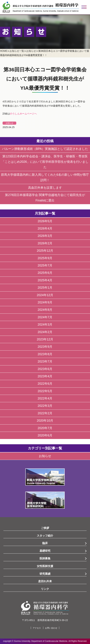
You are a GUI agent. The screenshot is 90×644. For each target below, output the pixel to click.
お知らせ (9, 123)
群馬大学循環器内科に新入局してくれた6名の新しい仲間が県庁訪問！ (45, 177)
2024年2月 (45, 332)
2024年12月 (45, 295)
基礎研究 (45, 551)
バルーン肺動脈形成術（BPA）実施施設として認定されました (45, 149)
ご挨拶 (45, 528)
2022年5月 (45, 391)
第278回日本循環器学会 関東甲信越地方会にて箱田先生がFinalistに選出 (45, 198)
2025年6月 (45, 273)
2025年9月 (45, 258)
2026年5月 (45, 221)
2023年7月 (45, 362)
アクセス (37, 628)
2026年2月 (45, 243)
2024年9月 (45, 302)
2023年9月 (45, 347)
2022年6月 (45, 384)
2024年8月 (45, 310)
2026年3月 (45, 236)
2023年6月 (45, 369)
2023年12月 (45, 339)
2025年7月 (45, 265)
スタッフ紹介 (45, 536)
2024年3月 (45, 325)
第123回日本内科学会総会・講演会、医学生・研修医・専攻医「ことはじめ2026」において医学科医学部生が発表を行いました (45, 162)
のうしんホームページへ (23, 114)
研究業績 (45, 574)
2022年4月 (45, 398)
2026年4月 (45, 229)
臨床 (45, 543)
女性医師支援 (45, 566)
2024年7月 (45, 317)
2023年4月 (45, 376)
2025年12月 (45, 251)
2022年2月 (45, 413)
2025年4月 (45, 280)
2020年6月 (45, 435)
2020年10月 (45, 421)
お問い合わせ (51, 628)
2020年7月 (45, 428)
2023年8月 (45, 354)
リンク (45, 589)
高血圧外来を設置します (45, 188)
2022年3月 (45, 406)
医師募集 (45, 558)
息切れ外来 (45, 581)
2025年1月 (45, 288)
